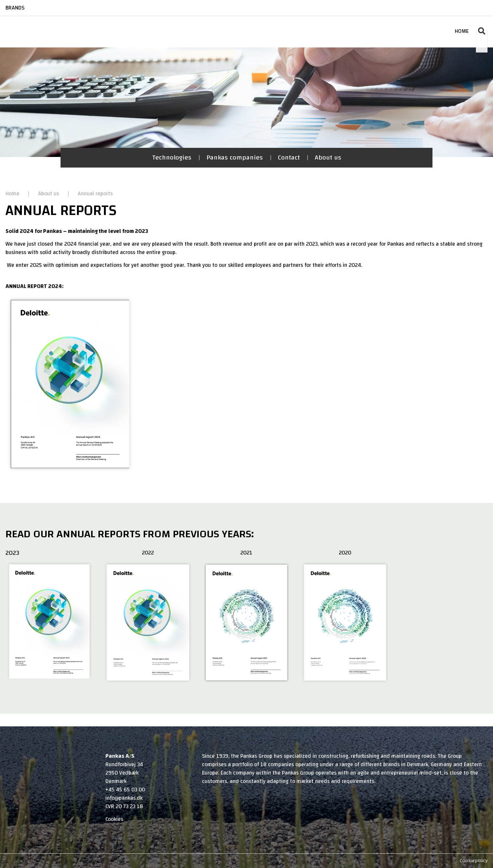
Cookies (114, 819)
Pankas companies (235, 158)
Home (13, 194)
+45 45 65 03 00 (125, 790)
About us (328, 158)
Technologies (172, 158)
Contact (289, 158)
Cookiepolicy (474, 861)
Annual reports (95, 194)
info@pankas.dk (124, 798)
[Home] (34, 24)
